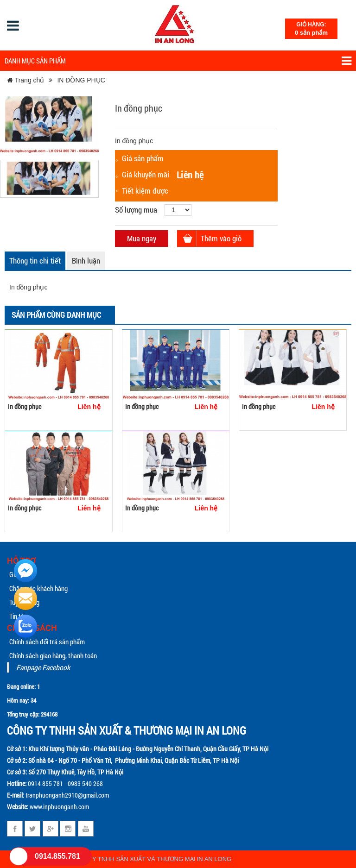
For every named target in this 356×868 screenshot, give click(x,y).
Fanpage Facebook (43, 667)
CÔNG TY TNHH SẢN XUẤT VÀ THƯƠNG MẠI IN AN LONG (150, 859)
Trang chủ (25, 80)
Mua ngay (142, 238)
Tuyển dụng (24, 602)
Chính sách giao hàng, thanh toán (53, 655)
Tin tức (19, 616)
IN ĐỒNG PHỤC (81, 80)
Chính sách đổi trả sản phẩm (47, 642)
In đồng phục (25, 406)
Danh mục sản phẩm (178, 61)
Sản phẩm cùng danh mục (56, 315)
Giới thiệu (22, 574)
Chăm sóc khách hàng (38, 588)
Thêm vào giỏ (221, 238)
